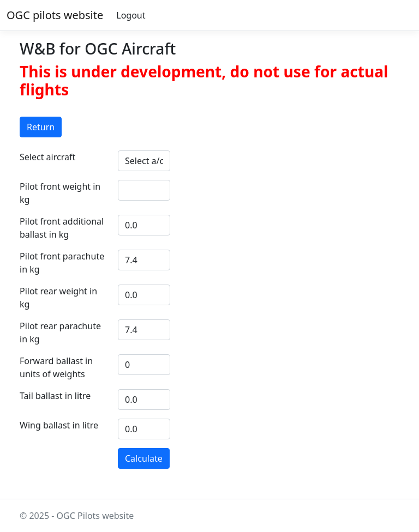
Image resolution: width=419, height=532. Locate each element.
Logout (131, 15)
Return (41, 127)
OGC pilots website (55, 15)
